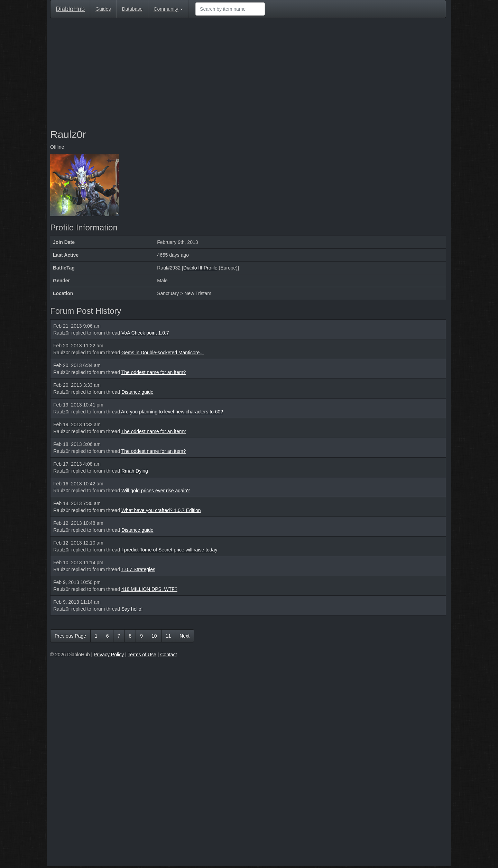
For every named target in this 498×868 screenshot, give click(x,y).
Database (132, 9)
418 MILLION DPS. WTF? (149, 589)
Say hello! (132, 609)
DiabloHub (70, 8)
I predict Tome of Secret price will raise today (169, 550)
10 (154, 636)
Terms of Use (142, 655)
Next (185, 636)
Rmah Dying (135, 471)
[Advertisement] (248, 73)
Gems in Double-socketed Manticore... (163, 353)
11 (168, 636)
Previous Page (70, 636)
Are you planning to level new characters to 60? (172, 412)
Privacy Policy (109, 655)
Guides (103, 9)
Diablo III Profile (200, 268)
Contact (168, 655)
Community (168, 9)
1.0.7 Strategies (138, 569)
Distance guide (137, 392)
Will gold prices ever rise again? (156, 491)
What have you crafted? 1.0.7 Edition (161, 510)
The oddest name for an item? (154, 372)
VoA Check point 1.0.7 (145, 333)
